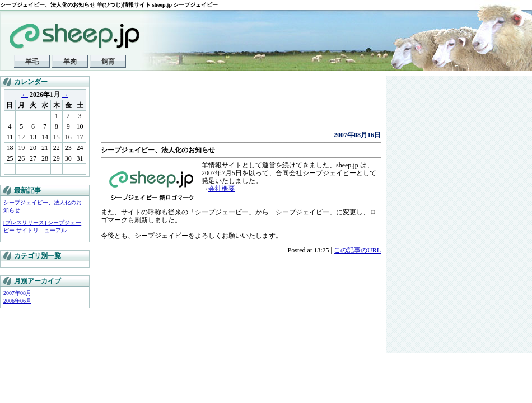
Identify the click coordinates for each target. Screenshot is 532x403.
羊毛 (32, 62)
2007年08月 (17, 293)
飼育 (108, 62)
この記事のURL (357, 250)
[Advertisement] (232, 106)
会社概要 (222, 189)
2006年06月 (17, 301)
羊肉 (70, 62)
